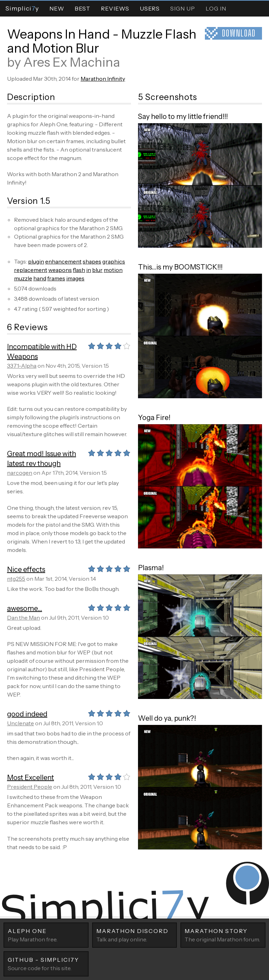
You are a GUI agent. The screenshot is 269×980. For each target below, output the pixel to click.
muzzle (23, 278)
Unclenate (20, 723)
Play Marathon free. (46, 935)
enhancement (63, 261)
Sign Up (183, 8)
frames (56, 278)
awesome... (25, 608)
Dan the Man (23, 618)
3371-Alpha (22, 366)
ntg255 (16, 579)
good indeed (27, 714)
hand (40, 278)
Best (82, 8)
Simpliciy (22, 8)
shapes (92, 261)
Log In (216, 8)
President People (30, 787)
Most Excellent (30, 778)
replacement (31, 270)
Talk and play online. (135, 935)
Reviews (115, 8)
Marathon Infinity (103, 79)
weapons (60, 270)
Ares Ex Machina (72, 62)
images (75, 278)
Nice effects (26, 569)
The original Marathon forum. (223, 935)
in (89, 270)
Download (239, 33)
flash (79, 270)
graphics (114, 261)
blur (97, 270)
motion (113, 270)
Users (150, 8)
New (57, 8)
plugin (36, 261)
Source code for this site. (46, 964)
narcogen (20, 473)
